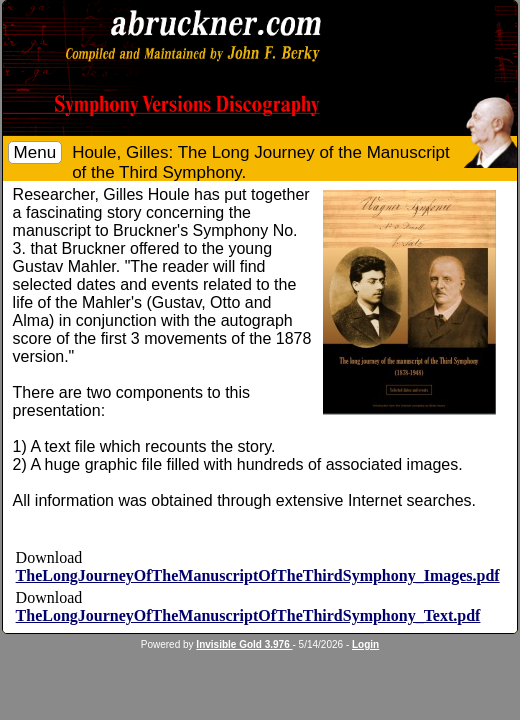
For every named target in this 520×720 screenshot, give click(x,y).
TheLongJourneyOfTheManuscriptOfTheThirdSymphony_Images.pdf (258, 575)
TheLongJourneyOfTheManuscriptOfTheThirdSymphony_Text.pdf (248, 615)
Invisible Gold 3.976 (244, 644)
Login (365, 644)
